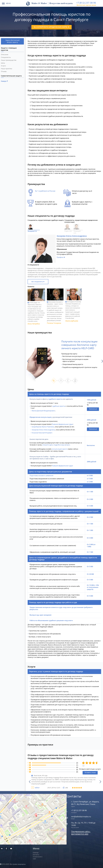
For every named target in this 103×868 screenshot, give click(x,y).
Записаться (93, 409)
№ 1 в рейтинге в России (45, 191)
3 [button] (68, 381)
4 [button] (75, 381)
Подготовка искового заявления (41, 476)
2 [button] (61, 381)
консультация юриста (60, 449)
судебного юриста (55, 399)
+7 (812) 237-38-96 (86, 3)
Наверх (4, 81)
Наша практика (7, 69)
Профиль (61, 257)
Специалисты (6, 57)
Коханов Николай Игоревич (42, 433)
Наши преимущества (9, 60)
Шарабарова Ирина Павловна (43, 427)
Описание (5, 55)
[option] (64, 361)
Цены (3, 63)
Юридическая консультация (40, 417)
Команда (36, 853)
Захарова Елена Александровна (43, 430)
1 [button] (54, 381)
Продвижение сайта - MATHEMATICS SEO (81, 833)
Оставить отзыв (90, 773)
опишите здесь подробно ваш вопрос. (56, 445)
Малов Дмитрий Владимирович (43, 411)
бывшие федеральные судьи (63, 424)
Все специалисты (38, 282)
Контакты (36, 855)
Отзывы (4, 71)
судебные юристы (59, 406)
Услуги (3, 66)
